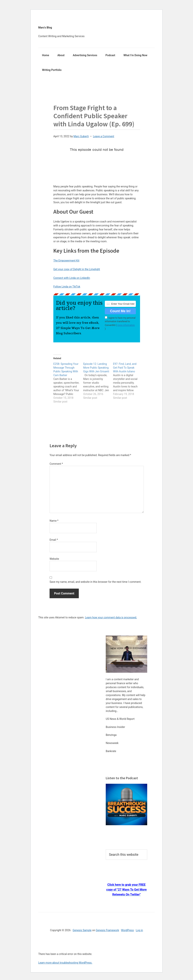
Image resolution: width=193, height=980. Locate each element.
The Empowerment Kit (66, 261)
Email (54, 540)
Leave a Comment (104, 136)
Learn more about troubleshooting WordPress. (65, 963)
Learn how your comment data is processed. (111, 617)
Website (54, 559)
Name (54, 521)
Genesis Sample (82, 930)
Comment (56, 464)
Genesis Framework (107, 930)
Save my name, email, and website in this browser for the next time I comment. (95, 582)
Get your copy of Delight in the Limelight (77, 269)
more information (126, 325)
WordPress (127, 930)
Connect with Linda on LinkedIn (72, 278)
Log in (139, 930)
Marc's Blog (45, 28)
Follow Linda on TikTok (67, 287)
